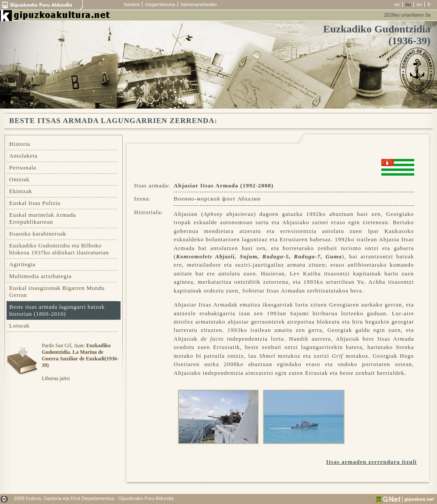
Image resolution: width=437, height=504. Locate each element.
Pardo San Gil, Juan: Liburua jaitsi (80, 362)
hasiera (132, 4)
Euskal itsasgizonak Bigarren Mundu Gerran (57, 291)
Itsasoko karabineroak (38, 234)
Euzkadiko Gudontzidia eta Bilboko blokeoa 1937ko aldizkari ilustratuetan (59, 249)
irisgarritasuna (160, 4)
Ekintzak (21, 191)
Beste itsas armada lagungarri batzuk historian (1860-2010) (57, 310)
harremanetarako (199, 4)
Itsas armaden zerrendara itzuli (371, 462)
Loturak (19, 326)
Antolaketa (23, 156)
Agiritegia (22, 264)
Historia (20, 144)
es (397, 4)
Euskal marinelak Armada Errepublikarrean (43, 218)
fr (429, 4)
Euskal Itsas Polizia (35, 203)
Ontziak (19, 179)
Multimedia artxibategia (40, 276)
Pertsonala (23, 167)
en (419, 4)
